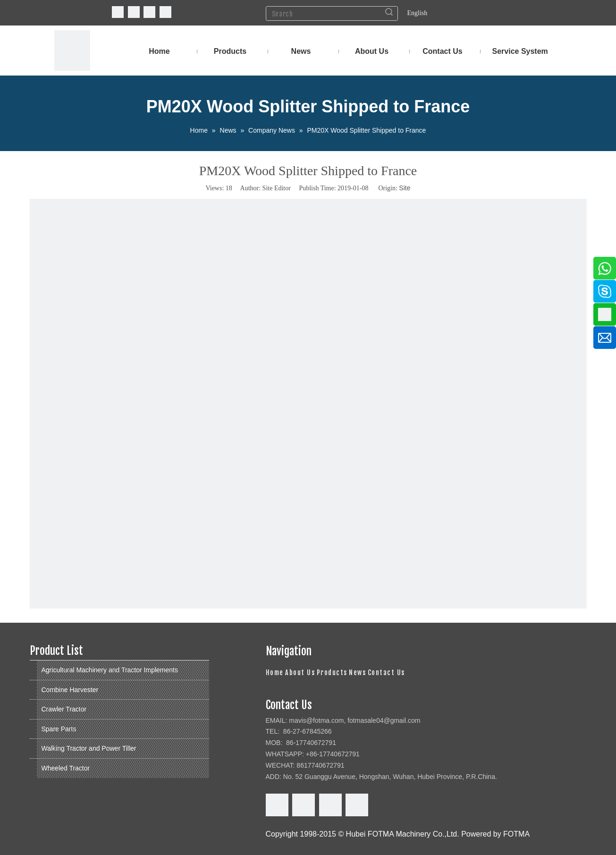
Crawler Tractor (64, 709)
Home (275, 673)
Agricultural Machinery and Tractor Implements (110, 670)
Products (332, 673)
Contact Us (386, 673)
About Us (300, 673)
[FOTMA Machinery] (72, 51)
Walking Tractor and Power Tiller (89, 748)
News (357, 673)
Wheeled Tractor (66, 768)
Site (405, 188)
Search (389, 12)
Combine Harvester (70, 690)
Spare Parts (59, 729)
